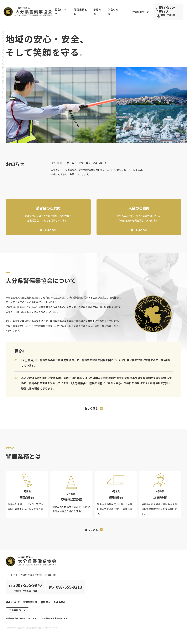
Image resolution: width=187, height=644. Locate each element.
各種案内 (97, 12)
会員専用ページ (141, 12)
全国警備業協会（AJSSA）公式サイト (21, 618)
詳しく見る (91, 408)
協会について (61, 12)
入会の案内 (113, 12)
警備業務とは (81, 12)
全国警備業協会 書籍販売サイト (54, 618)
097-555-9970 (165, 10)
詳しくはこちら (48, 230)
